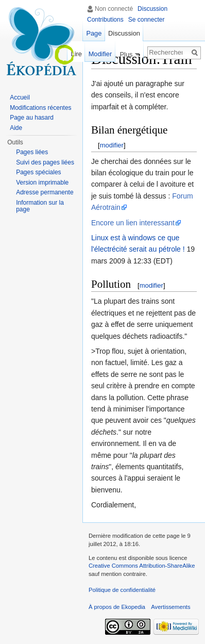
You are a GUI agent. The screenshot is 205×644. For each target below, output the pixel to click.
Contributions (105, 20)
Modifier (98, 54)
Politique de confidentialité (122, 590)
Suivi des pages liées (45, 162)
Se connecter (147, 20)
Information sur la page (40, 206)
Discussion (152, 9)
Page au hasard (32, 118)
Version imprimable (42, 183)
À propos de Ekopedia (117, 607)
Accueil (20, 97)
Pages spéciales (38, 172)
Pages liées (32, 152)
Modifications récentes (40, 108)
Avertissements (170, 607)
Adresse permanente (45, 192)
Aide (16, 128)
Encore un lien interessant (133, 223)
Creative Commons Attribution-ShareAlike (142, 566)
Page (94, 33)
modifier (112, 145)
